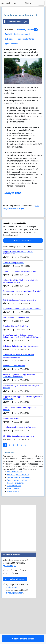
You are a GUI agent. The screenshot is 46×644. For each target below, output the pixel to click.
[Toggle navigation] (41, 3)
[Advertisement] (23, 33)
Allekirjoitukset (27, 76)
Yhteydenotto (13, 544)
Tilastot (9, 85)
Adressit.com (9, 3)
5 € (7, 623)
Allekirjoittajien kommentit (17, 80)
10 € (15, 623)
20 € (24, 623)
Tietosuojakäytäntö (26, 85)
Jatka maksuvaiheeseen (15, 632)
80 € (16, 626)
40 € (8, 626)
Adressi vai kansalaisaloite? (19, 533)
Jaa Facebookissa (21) (15, 68)
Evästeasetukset (14, 538)
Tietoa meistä (13, 541)
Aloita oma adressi (23, 293)
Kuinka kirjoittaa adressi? (18, 527)
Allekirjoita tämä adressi (23, 265)
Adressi (9, 75)
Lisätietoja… (10, 618)
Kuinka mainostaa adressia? (19, 530)
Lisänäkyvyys (12, 90)
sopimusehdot (12, 640)
